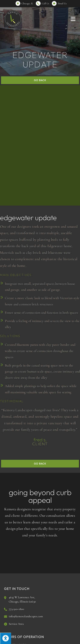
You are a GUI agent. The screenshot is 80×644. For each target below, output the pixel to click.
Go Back (40, 80)
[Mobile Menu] (73, 19)
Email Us (62, 3)
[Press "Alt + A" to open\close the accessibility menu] (6, 638)
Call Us (45, 3)
